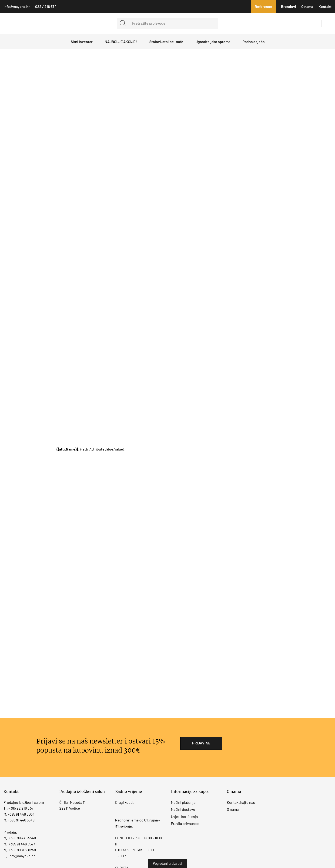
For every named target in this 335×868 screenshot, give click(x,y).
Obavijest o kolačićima (221, 428)
